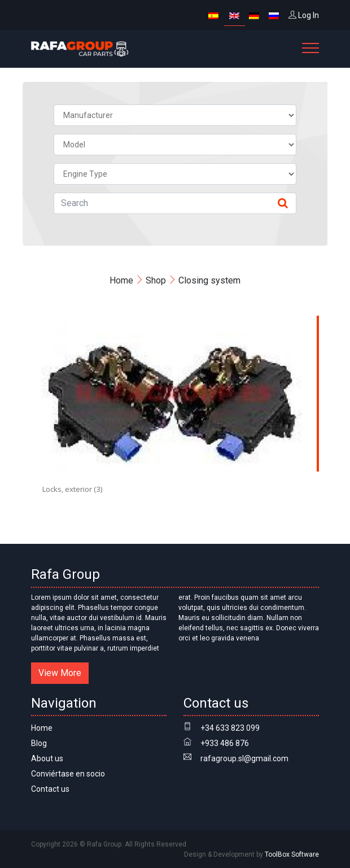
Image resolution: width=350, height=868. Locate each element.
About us (47, 758)
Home (121, 280)
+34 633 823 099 (230, 728)
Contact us (50, 789)
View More (60, 673)
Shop (156, 280)
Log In (304, 15)
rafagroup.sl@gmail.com (244, 758)
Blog (39, 743)
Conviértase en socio (68, 774)
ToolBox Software (292, 854)
